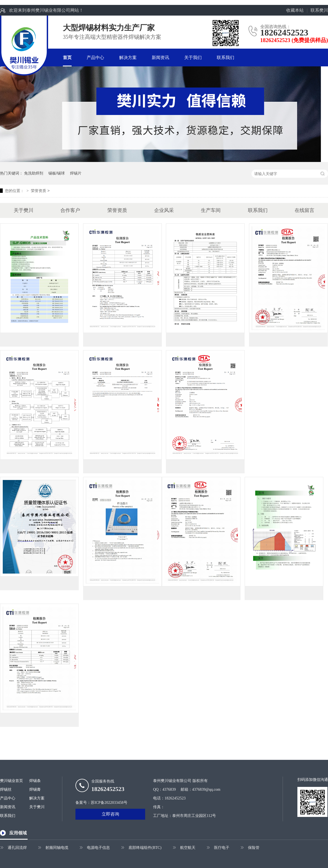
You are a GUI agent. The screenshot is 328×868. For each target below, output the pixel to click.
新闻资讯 (160, 57)
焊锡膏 (35, 789)
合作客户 (70, 210)
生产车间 (211, 210)
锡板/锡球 (57, 173)
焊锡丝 (6, 789)
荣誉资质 (39, 191)
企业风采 (164, 210)
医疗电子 (222, 848)
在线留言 (304, 210)
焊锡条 (35, 781)
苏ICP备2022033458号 (109, 803)
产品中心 (95, 57)
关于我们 (193, 57)
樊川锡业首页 (11, 781)
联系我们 (225, 57)
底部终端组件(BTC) (145, 848)
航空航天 (188, 848)
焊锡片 (76, 173)
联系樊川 (319, 10)
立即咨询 (110, 814)
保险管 (254, 848)
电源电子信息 (98, 848)
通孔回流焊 (17, 848)
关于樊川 (24, 210)
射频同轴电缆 (57, 848)
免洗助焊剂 (34, 173)
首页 (67, 57)
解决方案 (128, 57)
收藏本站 (295, 10)
